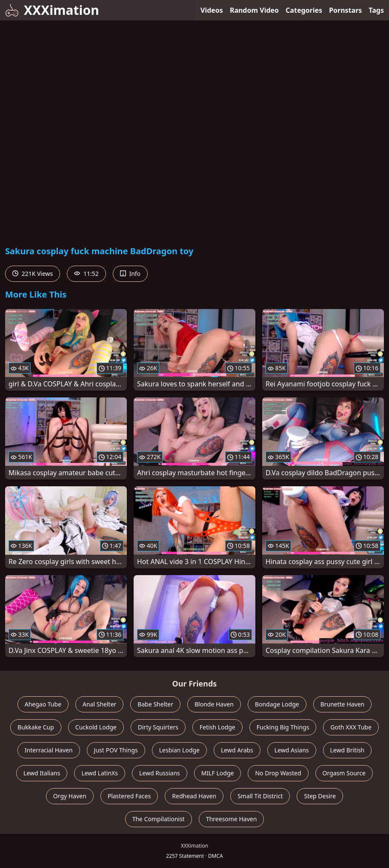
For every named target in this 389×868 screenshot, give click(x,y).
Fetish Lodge (217, 727)
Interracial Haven (49, 750)
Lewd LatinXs (100, 773)
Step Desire (320, 796)
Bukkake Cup (36, 727)
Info (130, 274)
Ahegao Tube (43, 704)
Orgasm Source (344, 773)
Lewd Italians (42, 773)
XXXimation (52, 10)
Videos (212, 10)
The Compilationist (159, 819)
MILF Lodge (218, 773)
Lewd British (348, 750)
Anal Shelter (99, 704)
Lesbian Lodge (179, 750)
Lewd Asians (292, 750)
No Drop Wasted (278, 773)
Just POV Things (116, 750)
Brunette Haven (343, 704)
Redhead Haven (194, 796)
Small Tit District (260, 796)
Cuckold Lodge (96, 727)
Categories (304, 10)
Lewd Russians (160, 773)
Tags (376, 10)
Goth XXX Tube (351, 727)
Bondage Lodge (277, 704)
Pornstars (345, 10)
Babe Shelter (155, 704)
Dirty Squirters (158, 727)
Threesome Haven (231, 819)
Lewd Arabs (237, 750)
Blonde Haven (214, 704)
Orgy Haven (70, 796)
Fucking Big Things (283, 727)
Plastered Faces (129, 796)
